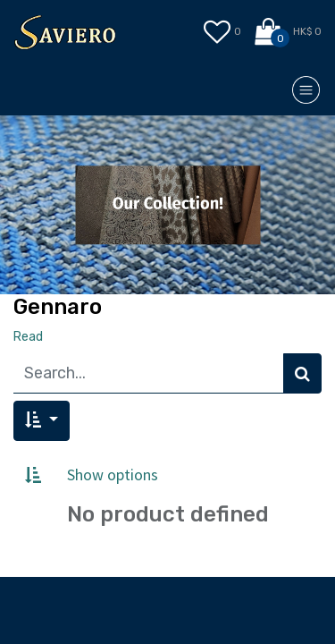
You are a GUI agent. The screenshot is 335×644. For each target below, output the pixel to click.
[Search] (302, 373)
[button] (42, 421)
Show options (113, 475)
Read (28, 337)
